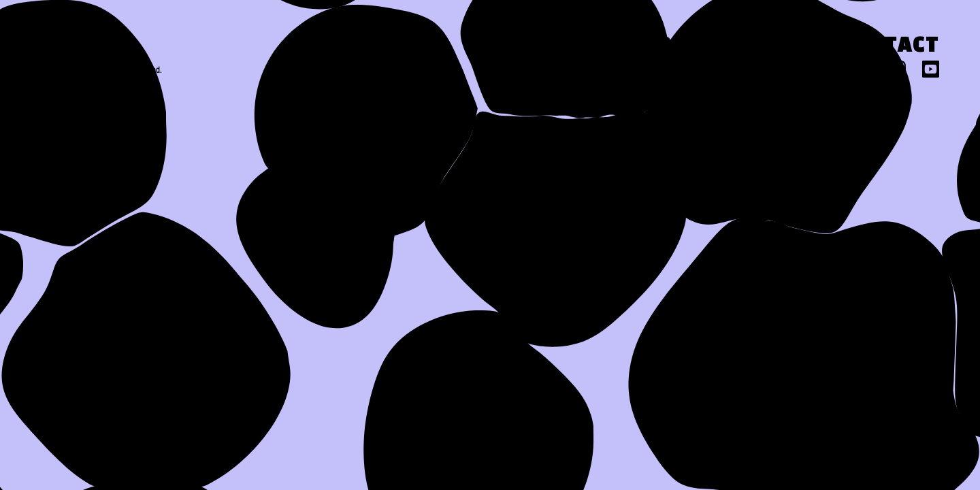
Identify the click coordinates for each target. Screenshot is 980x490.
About (544, 47)
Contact (889, 47)
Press (763, 47)
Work (654, 47)
